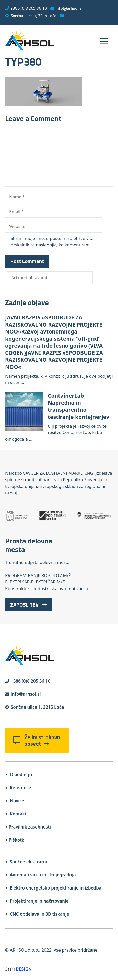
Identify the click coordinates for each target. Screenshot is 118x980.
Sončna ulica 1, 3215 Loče (31, 16)
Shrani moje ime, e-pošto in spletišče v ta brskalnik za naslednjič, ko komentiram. (52, 242)
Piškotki (15, 840)
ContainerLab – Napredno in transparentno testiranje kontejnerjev (79, 406)
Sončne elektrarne (27, 862)
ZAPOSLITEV (29, 605)
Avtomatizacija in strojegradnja (40, 875)
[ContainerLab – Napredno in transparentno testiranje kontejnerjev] (24, 412)
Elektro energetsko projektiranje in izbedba (53, 888)
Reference (18, 788)
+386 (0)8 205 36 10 (26, 8)
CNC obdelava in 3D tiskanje (37, 914)
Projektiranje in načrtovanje (37, 901)
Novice (15, 801)
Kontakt (16, 814)
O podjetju (19, 775)
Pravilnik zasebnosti (28, 827)
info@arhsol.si (66, 8)
